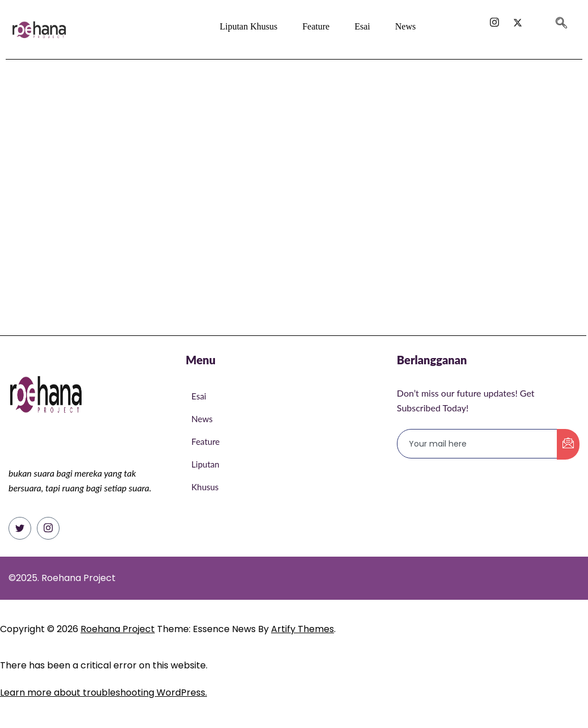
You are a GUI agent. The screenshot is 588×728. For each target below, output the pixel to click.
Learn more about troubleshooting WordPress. (103, 693)
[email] (477, 444)
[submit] (568, 444)
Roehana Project (118, 629)
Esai (362, 26)
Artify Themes (303, 629)
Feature (316, 26)
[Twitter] (20, 528)
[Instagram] (48, 528)
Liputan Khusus (248, 26)
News (405, 26)
